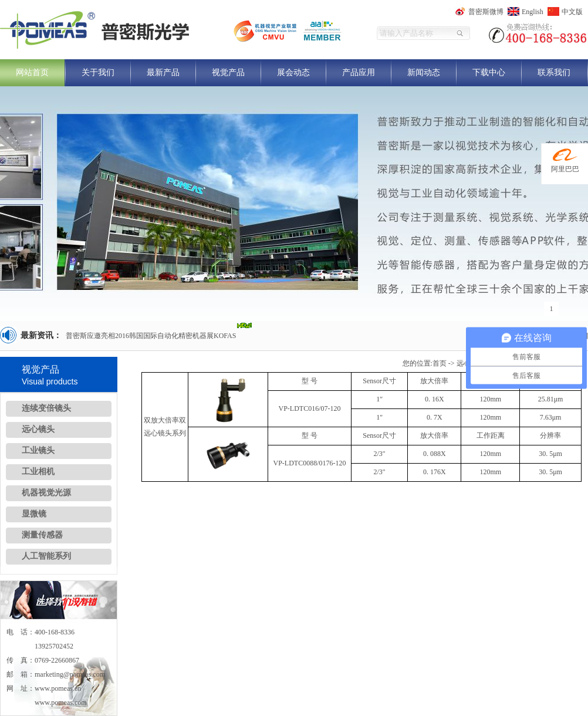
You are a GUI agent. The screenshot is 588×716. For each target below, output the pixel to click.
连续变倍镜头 (46, 408)
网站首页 (32, 72)
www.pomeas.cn (58, 688)
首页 (440, 363)
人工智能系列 (46, 556)
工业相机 (38, 472)
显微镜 (34, 514)
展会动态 (293, 72)
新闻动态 (424, 72)
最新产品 (163, 72)
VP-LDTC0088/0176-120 (310, 463)
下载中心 (489, 72)
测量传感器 (42, 535)
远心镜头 (38, 429)
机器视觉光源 (46, 493)
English (533, 12)
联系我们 (554, 72)
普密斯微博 (486, 12)
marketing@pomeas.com (70, 674)
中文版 (572, 12)
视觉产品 (228, 72)
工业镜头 (38, 450)
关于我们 (98, 72)
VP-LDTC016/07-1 (306, 408)
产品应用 (359, 72)
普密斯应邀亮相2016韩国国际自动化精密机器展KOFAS (151, 336)
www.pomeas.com (61, 703)
